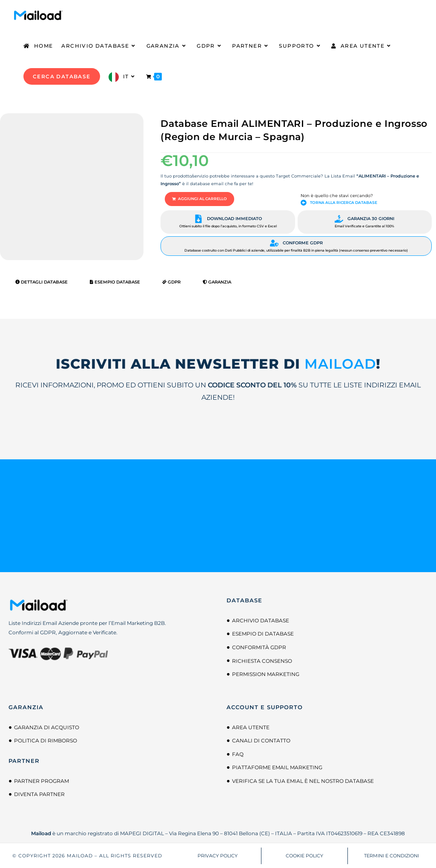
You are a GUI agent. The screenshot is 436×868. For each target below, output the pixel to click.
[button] (197, 199)
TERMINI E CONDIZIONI (392, 855)
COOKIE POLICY (304, 855)
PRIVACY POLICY (218, 855)
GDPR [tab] (171, 282)
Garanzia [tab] (217, 282)
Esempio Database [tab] (115, 282)
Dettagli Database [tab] (42, 282)
